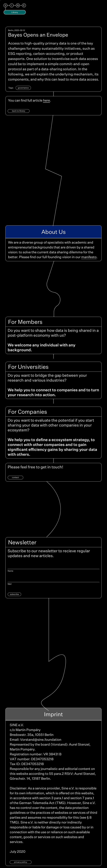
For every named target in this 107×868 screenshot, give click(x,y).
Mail (10, 584)
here (46, 100)
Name (10, 571)
